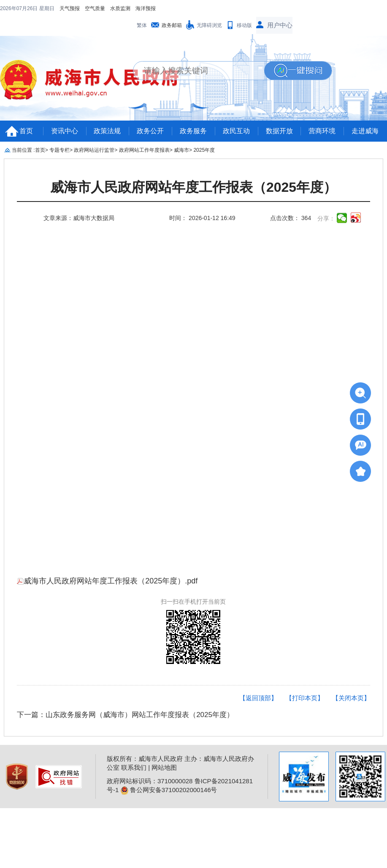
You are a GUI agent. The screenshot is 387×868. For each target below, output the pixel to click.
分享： (326, 218)
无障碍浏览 (209, 25)
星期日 (47, 8)
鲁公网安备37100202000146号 (169, 790)
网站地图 (164, 767)
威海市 (181, 150)
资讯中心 (65, 131)
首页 (26, 131)
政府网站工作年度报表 (144, 150)
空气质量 (95, 8)
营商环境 (322, 131)
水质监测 (120, 8)
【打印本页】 (305, 698)
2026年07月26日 (20, 8)
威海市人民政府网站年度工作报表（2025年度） (193, 187)
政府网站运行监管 (94, 150)
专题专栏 (60, 150)
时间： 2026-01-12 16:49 (202, 218)
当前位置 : (23, 150)
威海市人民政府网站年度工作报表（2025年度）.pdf (107, 581)
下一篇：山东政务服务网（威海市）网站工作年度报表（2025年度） (125, 715)
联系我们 (134, 767)
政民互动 (236, 131)
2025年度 (204, 150)
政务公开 (150, 131)
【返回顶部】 (258, 698)
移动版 (244, 25)
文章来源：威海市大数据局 (79, 218)
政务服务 (193, 131)
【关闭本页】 (351, 698)
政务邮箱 (172, 25)
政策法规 (107, 131)
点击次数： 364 (291, 218)
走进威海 (365, 131)
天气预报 (70, 8)
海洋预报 (146, 8)
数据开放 (279, 131)
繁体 (142, 25)
